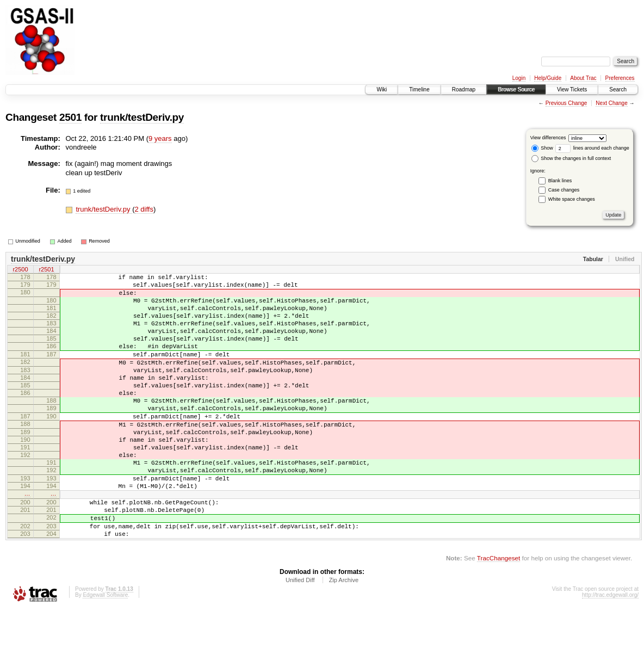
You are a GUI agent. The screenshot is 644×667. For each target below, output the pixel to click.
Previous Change (566, 103)
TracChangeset (499, 615)
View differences (548, 138)
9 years (160, 138)
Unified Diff (300, 637)
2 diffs (144, 209)
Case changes (564, 190)
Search (618, 89)
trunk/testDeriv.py (142, 117)
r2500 (20, 270)
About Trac (583, 78)
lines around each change (592, 148)
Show (542, 148)
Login (519, 78)
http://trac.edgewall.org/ (610, 652)
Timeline (419, 89)
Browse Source (516, 89)
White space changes (572, 199)
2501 (70, 117)
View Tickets (572, 89)
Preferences (620, 78)
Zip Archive (344, 637)
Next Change (611, 103)
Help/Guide (548, 78)
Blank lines (560, 181)
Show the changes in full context (571, 158)
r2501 (46, 270)
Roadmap (464, 89)
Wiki (382, 89)
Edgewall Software (105, 652)
